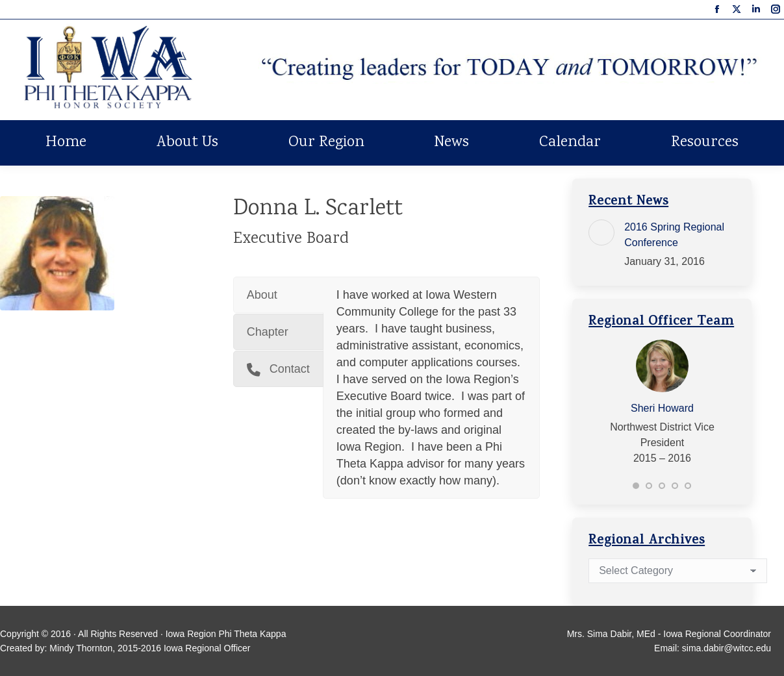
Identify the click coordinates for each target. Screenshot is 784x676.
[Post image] (601, 232)
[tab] (278, 295)
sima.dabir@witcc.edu (727, 648)
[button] (636, 486)
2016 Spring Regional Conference (674, 235)
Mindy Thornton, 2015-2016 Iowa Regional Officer (150, 648)
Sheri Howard (662, 408)
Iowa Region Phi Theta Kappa (226, 634)
